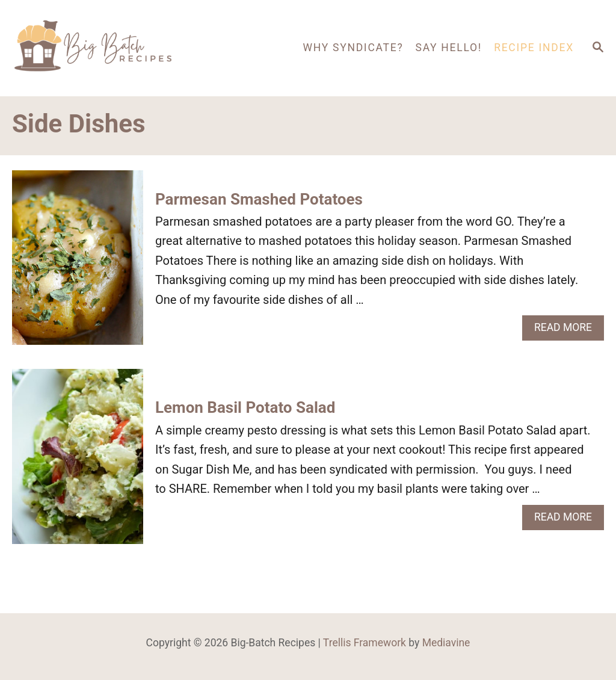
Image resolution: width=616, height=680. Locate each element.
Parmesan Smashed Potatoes (259, 199)
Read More (567, 331)
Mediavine (446, 643)
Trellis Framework (365, 643)
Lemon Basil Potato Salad (245, 407)
